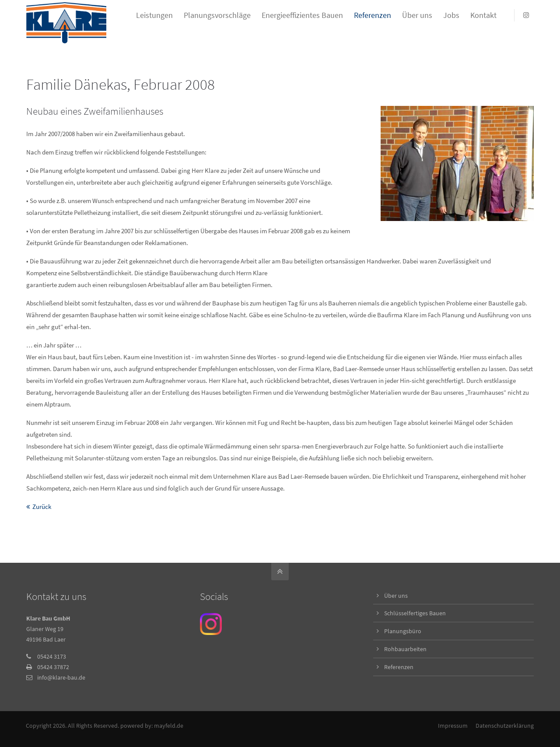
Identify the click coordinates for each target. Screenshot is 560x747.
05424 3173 (52, 656)
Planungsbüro (403, 631)
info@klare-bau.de (61, 677)
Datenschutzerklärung (505, 726)
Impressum (453, 726)
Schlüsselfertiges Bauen (415, 613)
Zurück (42, 507)
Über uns (396, 596)
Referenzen (399, 667)
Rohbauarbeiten (405, 649)
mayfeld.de (169, 726)
